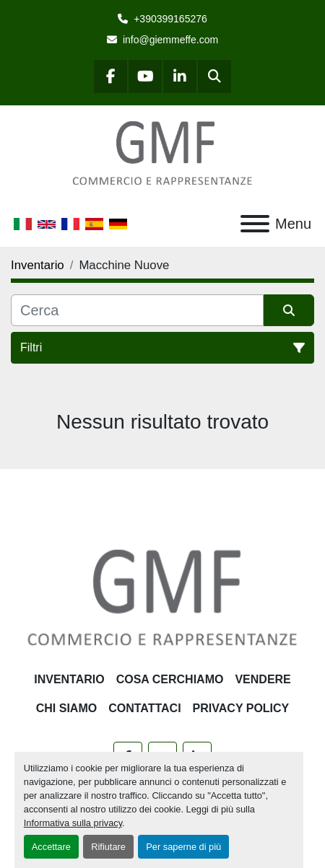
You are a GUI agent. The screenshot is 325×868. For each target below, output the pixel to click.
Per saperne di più (183, 847)
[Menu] (255, 224)
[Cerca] (137, 310)
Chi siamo (66, 708)
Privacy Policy (241, 708)
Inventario (69, 679)
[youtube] (145, 76)
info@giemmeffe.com (170, 40)
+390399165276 (170, 19)
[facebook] (110, 76)
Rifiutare (108, 847)
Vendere (263, 679)
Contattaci (144, 708)
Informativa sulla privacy (73, 823)
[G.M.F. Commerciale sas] (162, 596)
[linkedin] (180, 76)
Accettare (51, 847)
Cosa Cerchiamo (170, 679)
